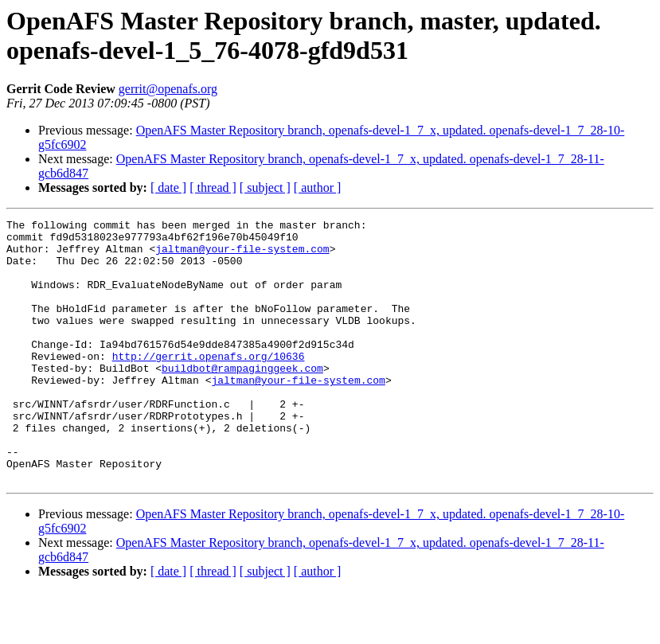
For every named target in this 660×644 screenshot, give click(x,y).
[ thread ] (213, 187)
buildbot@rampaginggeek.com (242, 399)
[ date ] (168, 187)
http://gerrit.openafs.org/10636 (209, 384)
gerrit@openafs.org (168, 89)
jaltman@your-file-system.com (242, 256)
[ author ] (318, 187)
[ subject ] (265, 187)
